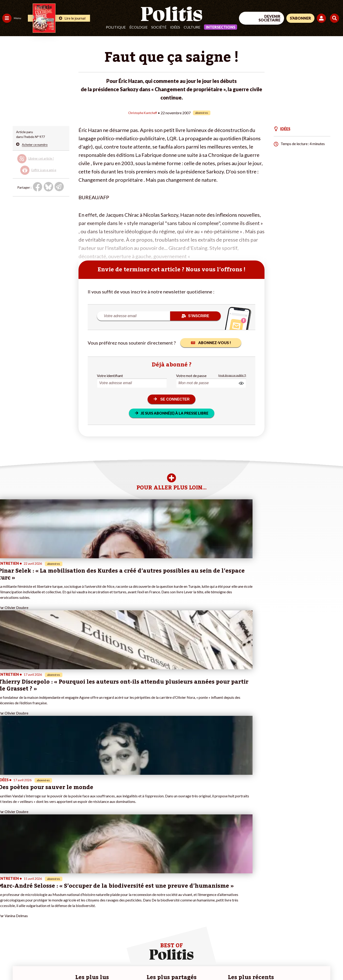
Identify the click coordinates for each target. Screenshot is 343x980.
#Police (81, 892)
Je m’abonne (48, 901)
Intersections (221, 27)
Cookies (187, 964)
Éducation (27, 897)
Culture (192, 27)
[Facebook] (285, 942)
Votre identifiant (110, 375)
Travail (24, 887)
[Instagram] (328, 942)
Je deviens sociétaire (54, 897)
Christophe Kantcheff (142, 113)
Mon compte (48, 921)
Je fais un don (49, 892)
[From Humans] (290, 953)
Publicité (169, 964)
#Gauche (82, 897)
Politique (116, 27)
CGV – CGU (101, 964)
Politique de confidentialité (136, 964)
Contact (9, 964)
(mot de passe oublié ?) (232, 375)
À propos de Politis (52, 916)
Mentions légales (33, 964)
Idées (175, 27)
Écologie (138, 27)
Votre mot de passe (191, 375)
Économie (26, 892)
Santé (24, 901)
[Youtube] (313, 942)
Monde (7, 916)
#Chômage (83, 906)
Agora (7, 887)
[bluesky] (299, 942)
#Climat (81, 887)
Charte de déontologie (69, 964)
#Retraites (83, 901)
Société (159, 27)
